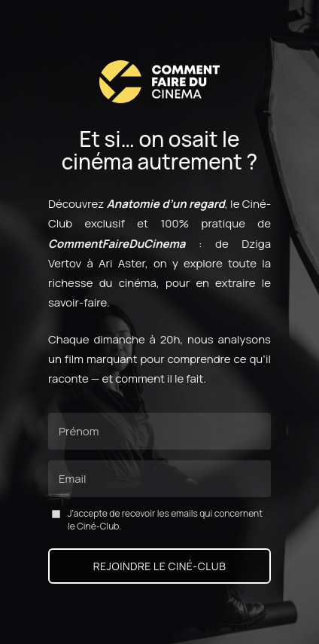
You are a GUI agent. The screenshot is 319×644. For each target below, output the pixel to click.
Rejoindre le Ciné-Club (160, 566)
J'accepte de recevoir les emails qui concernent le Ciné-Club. (157, 520)
